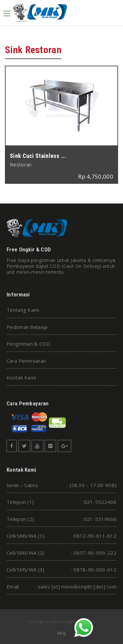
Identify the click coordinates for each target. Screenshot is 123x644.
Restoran (21, 164)
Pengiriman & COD (28, 344)
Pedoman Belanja (27, 327)
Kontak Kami (21, 377)
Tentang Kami (23, 310)
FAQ (61, 633)
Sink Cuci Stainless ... (38, 156)
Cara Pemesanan (26, 361)
